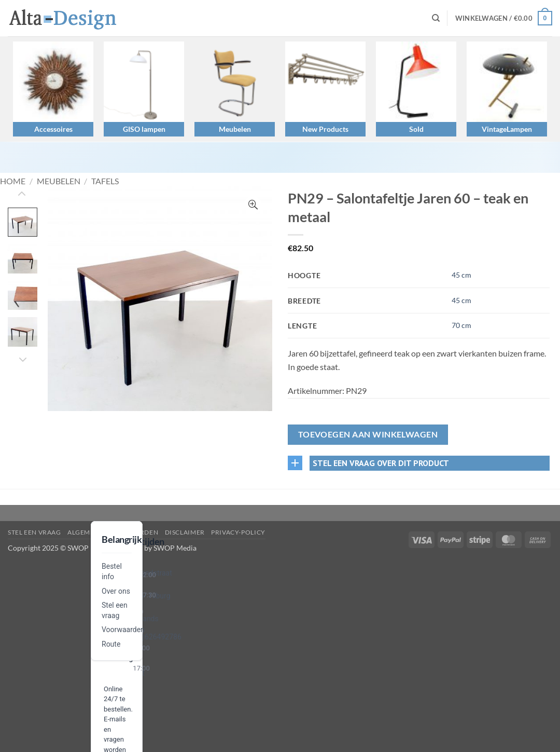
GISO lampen (144, 129)
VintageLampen (507, 129)
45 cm (461, 275)
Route (111, 644)
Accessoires (53, 129)
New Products (325, 129)
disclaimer (185, 532)
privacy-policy (238, 532)
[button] (504, 18)
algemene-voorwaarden (113, 532)
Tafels (105, 181)
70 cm (461, 325)
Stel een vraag (34, 532)
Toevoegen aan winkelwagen (368, 434)
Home (13, 181)
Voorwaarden (123, 630)
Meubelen (235, 129)
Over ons (116, 591)
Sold (416, 129)
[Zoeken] (436, 18)
